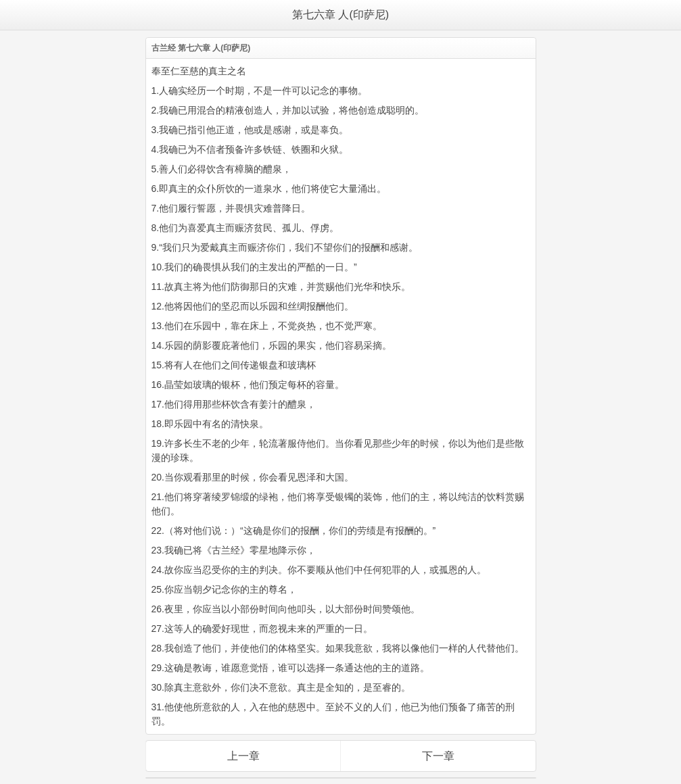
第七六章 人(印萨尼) (340, 15)
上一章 (243, 756)
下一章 (438, 756)
